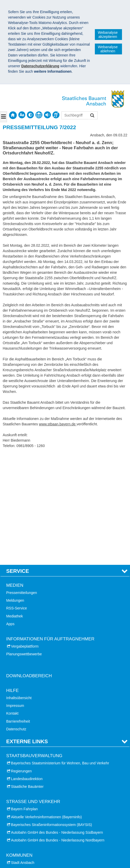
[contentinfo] (39, 115)
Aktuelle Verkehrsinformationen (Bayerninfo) (47, 706)
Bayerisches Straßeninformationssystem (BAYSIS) (52, 714)
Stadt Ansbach (23, 752)
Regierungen (21, 660)
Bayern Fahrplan (25, 698)
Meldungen (15, 490)
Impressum (15, 595)
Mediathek (15, 505)
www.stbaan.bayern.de (58, 424)
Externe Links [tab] (27, 631)
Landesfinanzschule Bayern (33, 814)
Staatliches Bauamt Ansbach (35, 828)
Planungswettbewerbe (24, 543)
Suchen (92, 116)
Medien (15, 475)
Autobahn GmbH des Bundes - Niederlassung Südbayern (57, 722)
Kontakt (12, 603)
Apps (10, 513)
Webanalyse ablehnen (108, 49)
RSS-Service (17, 498)
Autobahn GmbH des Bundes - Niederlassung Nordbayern (58, 730)
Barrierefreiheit (18, 610)
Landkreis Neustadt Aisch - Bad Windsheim (46, 775)
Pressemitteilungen (22, 482)
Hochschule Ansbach (28, 798)
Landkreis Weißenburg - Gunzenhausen (43, 768)
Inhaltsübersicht (19, 587)
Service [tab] (18, 460)
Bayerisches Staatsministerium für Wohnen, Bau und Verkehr (60, 652)
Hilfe (12, 580)
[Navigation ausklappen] (3, 117)
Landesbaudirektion (27, 668)
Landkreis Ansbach (26, 760)
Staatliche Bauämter (27, 676)
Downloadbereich (29, 565)
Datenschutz (16, 618)
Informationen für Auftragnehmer (50, 528)
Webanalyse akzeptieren (108, 35)
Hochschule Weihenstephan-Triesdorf (41, 806)
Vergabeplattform (25, 536)
